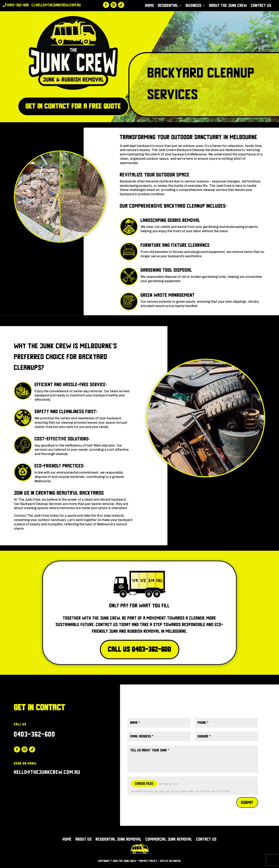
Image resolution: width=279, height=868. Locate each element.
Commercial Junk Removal (169, 840)
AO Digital (175, 861)
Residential (168, 6)
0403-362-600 (35, 734)
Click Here (140, 707)
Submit (247, 802)
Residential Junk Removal (119, 840)
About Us (84, 840)
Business (194, 6)
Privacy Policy (148, 861)
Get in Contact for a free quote (73, 106)
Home (150, 6)
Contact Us (261, 6)
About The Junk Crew (228, 6)
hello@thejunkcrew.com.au (47, 772)
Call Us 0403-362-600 (140, 649)
